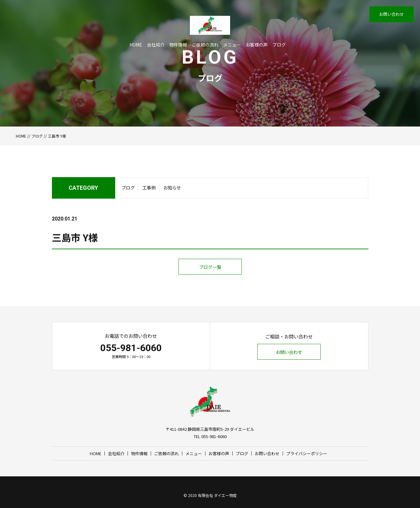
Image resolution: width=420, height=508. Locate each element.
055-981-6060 (131, 348)
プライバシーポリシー (307, 453)
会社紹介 (156, 45)
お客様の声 (257, 45)
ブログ (279, 45)
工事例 (149, 188)
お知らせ (172, 188)
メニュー (232, 45)
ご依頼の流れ (205, 45)
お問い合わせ (392, 14)
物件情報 (178, 45)
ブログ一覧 (210, 267)
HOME (136, 45)
